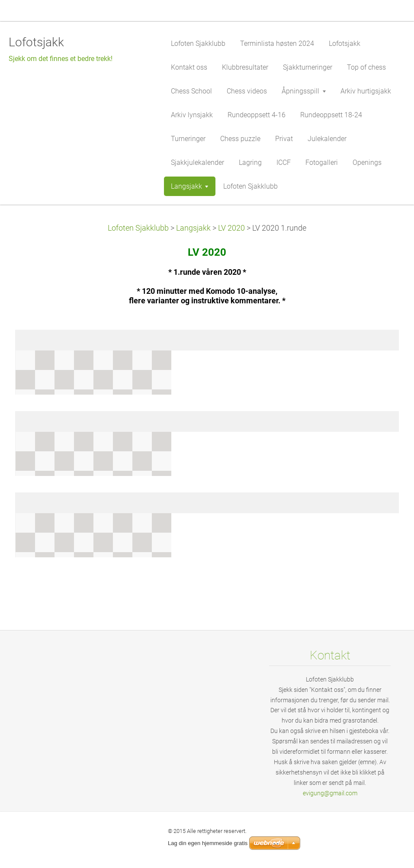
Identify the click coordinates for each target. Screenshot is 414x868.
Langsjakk (193, 228)
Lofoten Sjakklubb (138, 228)
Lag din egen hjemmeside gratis (208, 843)
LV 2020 (231, 228)
